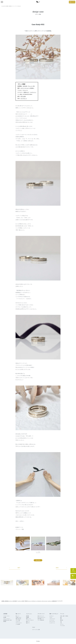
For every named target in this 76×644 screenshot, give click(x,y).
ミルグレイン (33, 92)
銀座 (61, 617)
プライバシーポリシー (7, 619)
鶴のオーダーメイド (41, 616)
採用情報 (5, 622)
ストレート (25, 90)
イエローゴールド (52, 619)
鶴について (17, 616)
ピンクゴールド (52, 620)
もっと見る (38, 552)
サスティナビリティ (19, 623)
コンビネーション (52, 623)
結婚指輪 (27, 617)
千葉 (61, 623)
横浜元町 (62, 620)
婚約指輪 (27, 616)
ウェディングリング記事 (36, 630)
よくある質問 (18, 624)
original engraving (22, 583)
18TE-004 (25, 86)
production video (38, 583)
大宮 (61, 622)
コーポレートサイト (6, 616)
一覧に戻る (38, 560)
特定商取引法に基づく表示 (7, 620)
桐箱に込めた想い (19, 619)
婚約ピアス (28, 623)
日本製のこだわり (19, 617)
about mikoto (7, 583)
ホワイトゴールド (52, 622)
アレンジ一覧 (31, 86)
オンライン (62, 624)
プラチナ (51, 617)
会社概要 (5, 617)
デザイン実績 (18, 620)
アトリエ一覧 (62, 626)
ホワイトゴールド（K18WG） (27, 88)
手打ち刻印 (23, 96)
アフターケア (18, 622)
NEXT (15, 568)
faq (69, 583)
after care (54, 583)
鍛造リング (28, 622)
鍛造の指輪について (41, 619)
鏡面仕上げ (26, 92)
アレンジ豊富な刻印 (41, 620)
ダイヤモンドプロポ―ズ (30, 620)
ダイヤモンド (24, 99)
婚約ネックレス (29, 619)
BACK (61, 568)
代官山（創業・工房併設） (64, 616)
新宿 (61, 619)
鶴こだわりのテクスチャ (42, 617)
